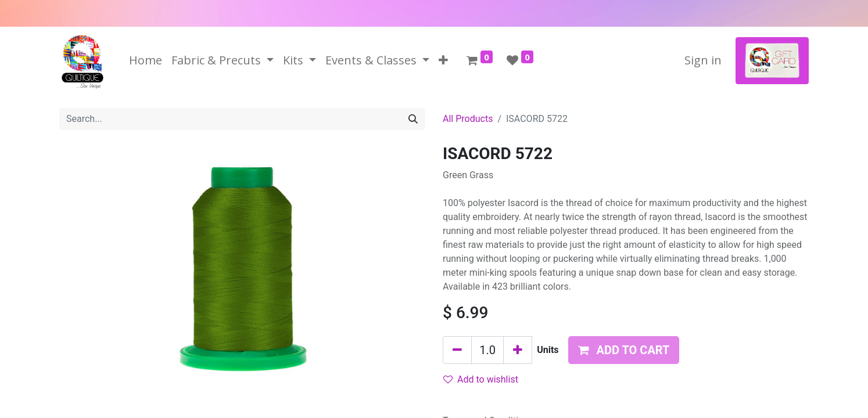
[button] (443, 60)
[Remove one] (457, 350)
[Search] (413, 119)
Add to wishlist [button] (481, 379)
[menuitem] (146, 60)
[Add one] (518, 350)
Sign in (703, 60)
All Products (468, 119)
